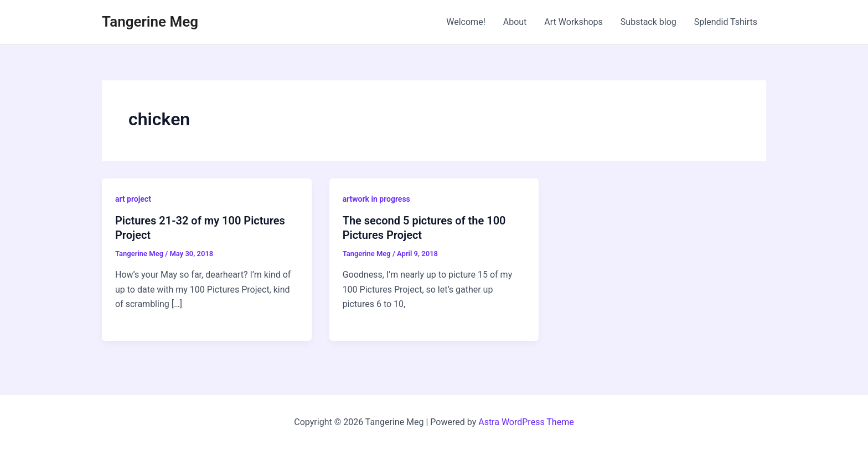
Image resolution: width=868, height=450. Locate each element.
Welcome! (466, 22)
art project (133, 199)
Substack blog (649, 22)
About (515, 22)
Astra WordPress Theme (526, 422)
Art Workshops (573, 22)
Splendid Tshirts (726, 22)
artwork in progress (376, 199)
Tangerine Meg (150, 22)
